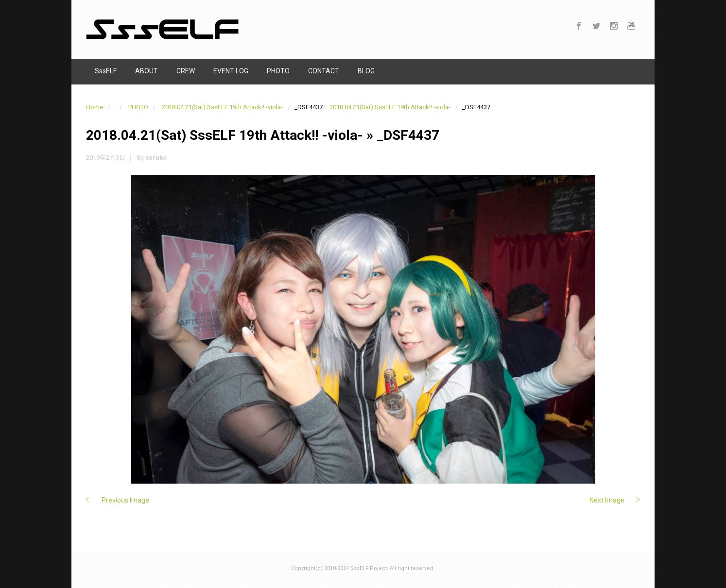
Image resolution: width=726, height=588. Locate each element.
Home (95, 107)
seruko (156, 158)
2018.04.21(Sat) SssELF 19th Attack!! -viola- (222, 107)
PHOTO (138, 107)
